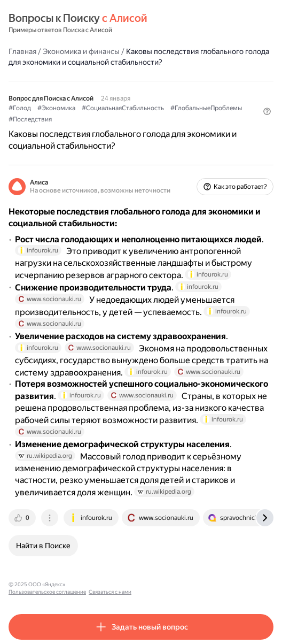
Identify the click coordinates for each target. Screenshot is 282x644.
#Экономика (56, 108)
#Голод (20, 108)
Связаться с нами (171, 584)
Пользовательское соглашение (109, 584)
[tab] (23, 518)
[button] (267, 111)
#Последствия (30, 119)
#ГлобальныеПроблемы (206, 108)
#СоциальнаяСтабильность (123, 108)
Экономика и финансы (81, 51)
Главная (22, 51)
